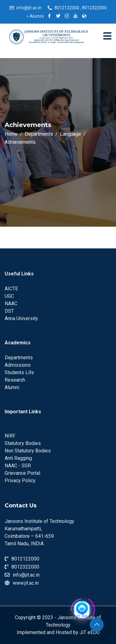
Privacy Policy (20, 481)
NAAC (11, 304)
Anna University (21, 318)
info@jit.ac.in (29, 8)
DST (9, 311)
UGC (9, 296)
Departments (19, 358)
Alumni (35, 16)
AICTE (11, 289)
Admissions (18, 365)
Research (15, 380)
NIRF (10, 436)
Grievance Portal (22, 473)
